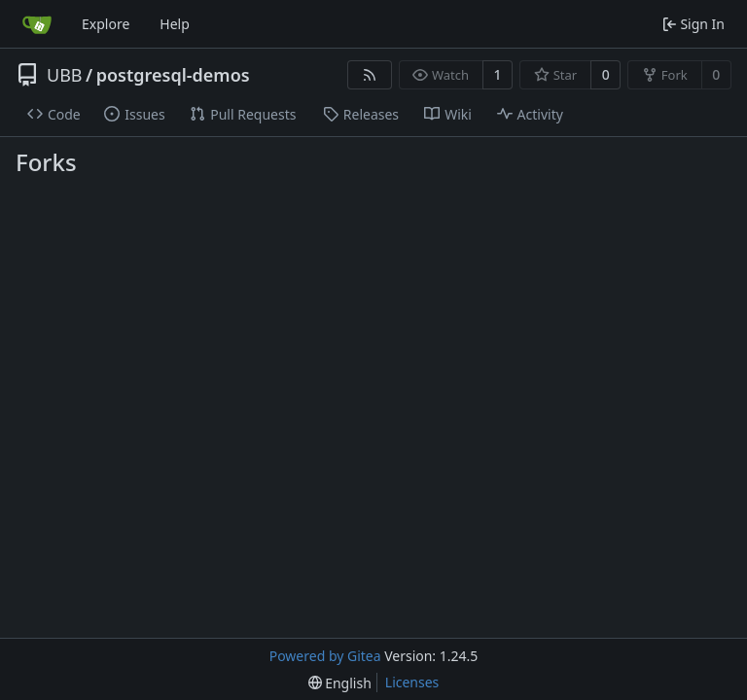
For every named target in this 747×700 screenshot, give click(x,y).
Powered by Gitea (325, 656)
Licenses (412, 682)
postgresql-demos (173, 75)
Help (175, 24)
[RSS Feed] (370, 75)
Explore (106, 24)
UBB (65, 75)
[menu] (340, 683)
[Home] (37, 24)
